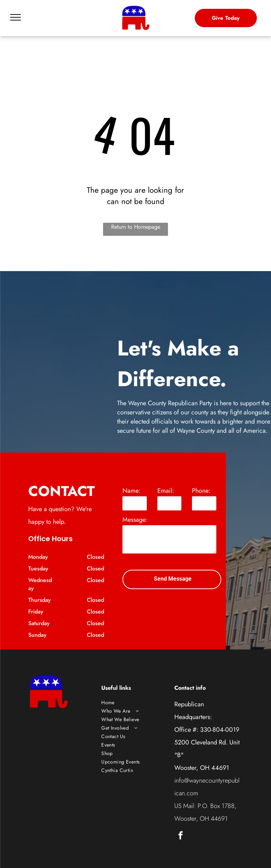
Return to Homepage (136, 227)
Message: (135, 520)
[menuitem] (135, 702)
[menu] (16, 17)
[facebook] (180, 836)
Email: (166, 491)
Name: (131, 491)
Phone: (201, 491)
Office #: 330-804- (200, 730)
